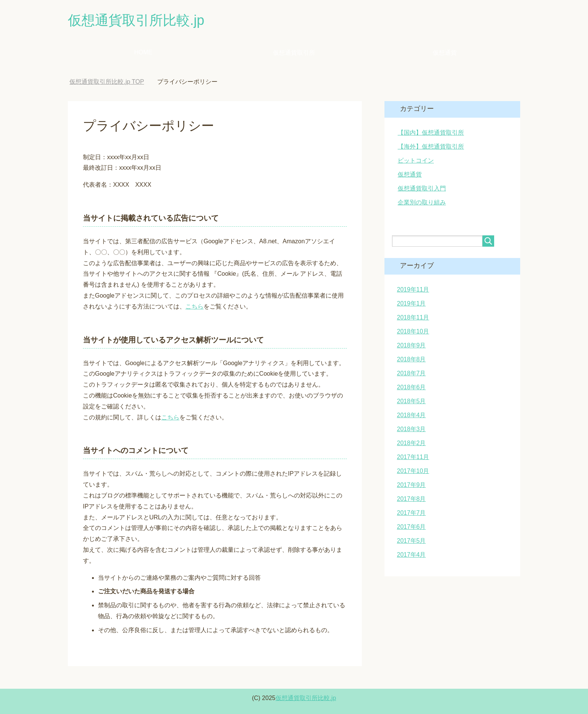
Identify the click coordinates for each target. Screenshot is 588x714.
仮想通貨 (445, 53)
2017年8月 (411, 499)
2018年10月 (413, 331)
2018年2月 (411, 443)
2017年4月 (411, 555)
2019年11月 (413, 289)
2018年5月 (411, 401)
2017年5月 (411, 541)
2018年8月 (411, 359)
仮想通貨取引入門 (422, 188)
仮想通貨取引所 (294, 53)
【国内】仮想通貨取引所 (431, 133)
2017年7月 (411, 513)
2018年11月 (413, 317)
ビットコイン (416, 160)
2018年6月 (411, 387)
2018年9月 (411, 345)
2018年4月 (411, 415)
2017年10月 (413, 471)
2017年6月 (411, 527)
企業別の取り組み (422, 202)
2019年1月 (411, 303)
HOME (143, 52)
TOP (107, 82)
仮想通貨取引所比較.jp (136, 20)
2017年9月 (411, 485)
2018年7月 (411, 373)
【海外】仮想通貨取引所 (431, 147)
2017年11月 (413, 457)
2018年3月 (411, 429)
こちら (194, 306)
